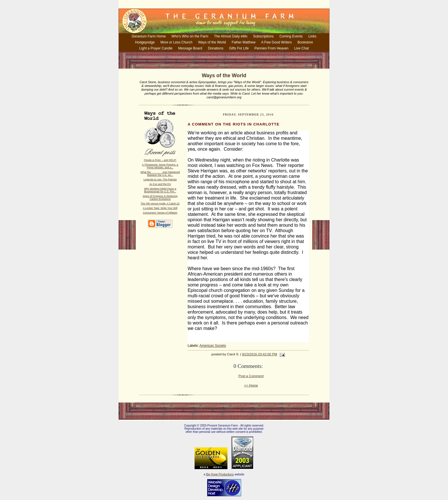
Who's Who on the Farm (190, 36)
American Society (213, 346)
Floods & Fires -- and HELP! (160, 160)
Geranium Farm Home (149, 36)
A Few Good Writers (276, 42)
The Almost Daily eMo (231, 36)
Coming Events (291, 36)
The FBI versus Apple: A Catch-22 (160, 204)
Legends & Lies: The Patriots (160, 180)
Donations (216, 48)
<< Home (251, 385)
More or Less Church (176, 42)
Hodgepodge (145, 42)
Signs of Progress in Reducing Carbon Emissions (160, 198)
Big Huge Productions (220, 474)
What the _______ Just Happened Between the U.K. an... (160, 174)
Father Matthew (244, 42)
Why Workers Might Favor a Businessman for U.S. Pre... (160, 190)
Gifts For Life (239, 48)
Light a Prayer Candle (156, 48)
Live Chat (302, 48)
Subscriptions (263, 36)
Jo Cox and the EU (160, 184)
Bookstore (305, 42)
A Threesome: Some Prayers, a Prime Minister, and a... (160, 166)
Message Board (190, 48)
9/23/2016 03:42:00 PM (260, 354)
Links (312, 36)
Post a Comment (251, 376)
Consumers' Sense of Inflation (160, 213)
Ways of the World (212, 42)
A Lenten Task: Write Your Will (160, 208)
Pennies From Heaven (271, 48)
